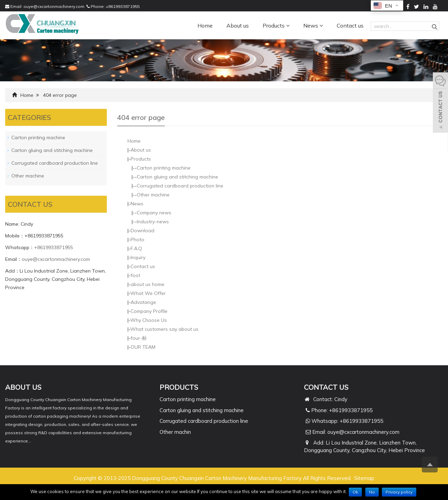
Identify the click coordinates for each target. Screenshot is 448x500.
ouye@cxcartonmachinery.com (54, 6)
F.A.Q (136, 248)
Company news (154, 213)
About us (238, 25)
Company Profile (149, 311)
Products (276, 25)
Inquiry (138, 257)
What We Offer (148, 293)
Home (205, 25)
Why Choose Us (149, 320)
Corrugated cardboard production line (180, 186)
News (313, 25)
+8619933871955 (123, 6)
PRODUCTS (179, 387)
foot (135, 275)
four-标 (139, 338)
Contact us (350, 25)
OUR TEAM (143, 347)
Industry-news (153, 222)
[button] (288, 25)
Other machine (153, 195)
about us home (147, 284)
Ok (355, 492)
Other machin (175, 432)
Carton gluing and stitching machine (177, 177)
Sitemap (364, 478)
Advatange (143, 302)
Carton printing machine (164, 168)
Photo (138, 239)
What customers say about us (164, 329)
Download (142, 231)
